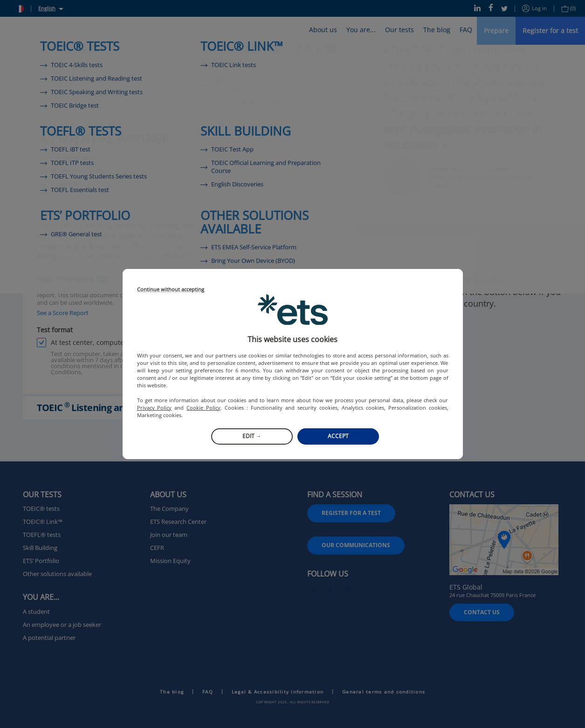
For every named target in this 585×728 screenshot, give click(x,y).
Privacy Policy (155, 408)
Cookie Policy (203, 408)
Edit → (252, 436)
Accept (338, 436)
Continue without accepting (171, 290)
